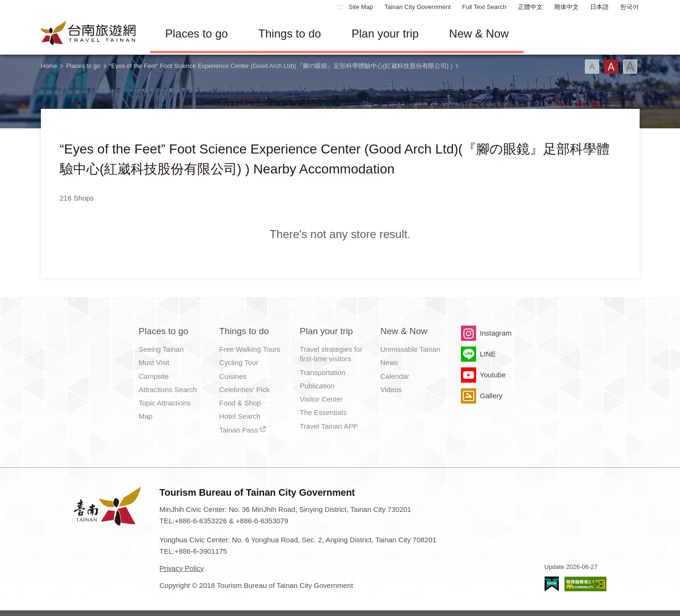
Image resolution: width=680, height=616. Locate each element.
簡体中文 (566, 7)
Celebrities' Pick (244, 390)
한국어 (629, 7)
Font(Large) (630, 67)
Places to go (197, 34)
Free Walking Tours (249, 349)
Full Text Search (484, 7)
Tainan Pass (239, 430)
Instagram (496, 333)
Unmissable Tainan (410, 349)
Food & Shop (240, 403)
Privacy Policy (182, 568)
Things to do (290, 34)
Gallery (491, 396)
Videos (391, 390)
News (389, 362)
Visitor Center (321, 399)
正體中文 (530, 7)
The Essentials (323, 412)
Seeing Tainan (161, 349)
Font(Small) (592, 67)
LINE (488, 354)
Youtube (493, 375)
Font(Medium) (611, 67)
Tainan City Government (417, 7)
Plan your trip (385, 34)
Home (49, 66)
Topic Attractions (165, 403)
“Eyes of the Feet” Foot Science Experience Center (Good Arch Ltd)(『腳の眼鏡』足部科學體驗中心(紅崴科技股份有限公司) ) (281, 66)
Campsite (154, 376)
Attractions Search (168, 390)
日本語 (599, 7)
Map (146, 416)
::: (340, 7)
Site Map (361, 7)
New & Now (479, 34)
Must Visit (154, 362)
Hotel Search (240, 416)
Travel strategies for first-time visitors (331, 354)
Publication (317, 386)
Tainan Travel (88, 34)
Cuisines (233, 376)
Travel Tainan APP (329, 426)
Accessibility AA (585, 584)
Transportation (323, 372)
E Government (552, 584)
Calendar (395, 376)
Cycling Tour (239, 362)
